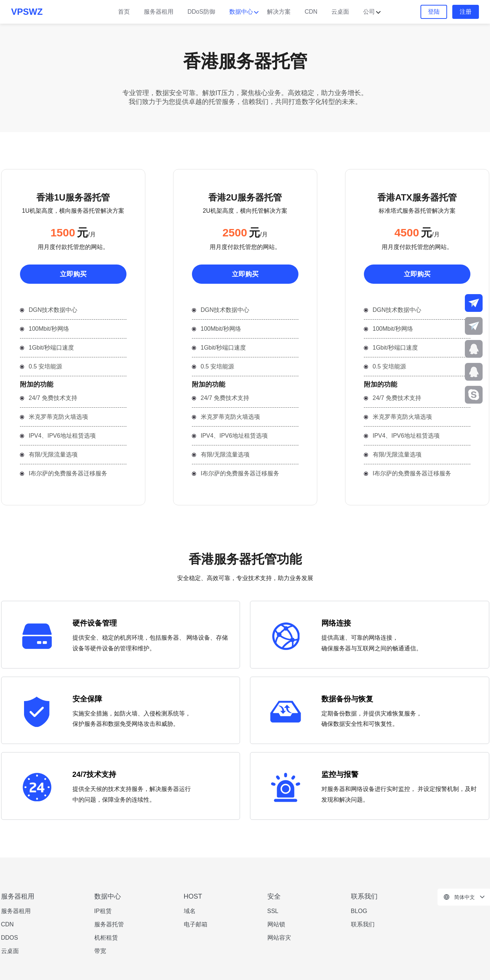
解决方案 (279, 12)
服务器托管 (109, 924)
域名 (190, 911)
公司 (369, 12)
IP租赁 (103, 911)
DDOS (10, 938)
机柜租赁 (106, 938)
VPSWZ (27, 12)
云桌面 (340, 12)
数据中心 (241, 12)
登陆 (434, 12)
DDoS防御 (201, 12)
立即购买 (73, 274)
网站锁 (276, 924)
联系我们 (363, 924)
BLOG (359, 911)
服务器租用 (159, 12)
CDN (311, 12)
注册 (466, 12)
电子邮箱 (196, 924)
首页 (124, 12)
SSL (273, 911)
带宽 (100, 951)
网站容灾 (279, 938)
